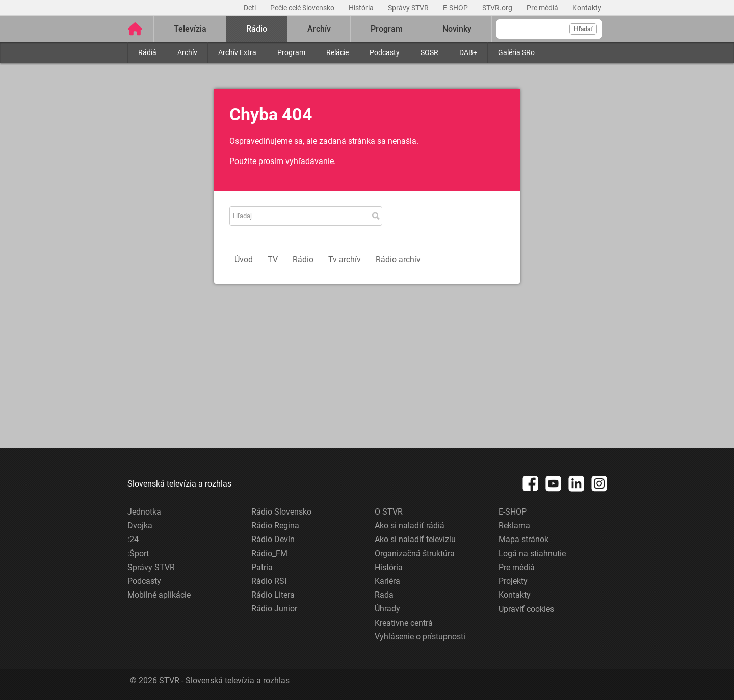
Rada (384, 595)
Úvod (244, 260)
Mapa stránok (523, 539)
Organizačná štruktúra (415, 554)
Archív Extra (237, 52)
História (362, 8)
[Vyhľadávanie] (549, 29)
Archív (187, 52)
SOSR (429, 52)
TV (273, 260)
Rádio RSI (269, 581)
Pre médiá (543, 8)
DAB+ (468, 52)
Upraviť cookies (526, 609)
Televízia (190, 29)
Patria (262, 567)
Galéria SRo (516, 52)
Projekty (513, 581)
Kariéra (387, 581)
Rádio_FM (269, 554)
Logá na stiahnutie (532, 554)
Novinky (457, 29)
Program (291, 52)
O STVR (389, 512)
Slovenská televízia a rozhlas (179, 484)
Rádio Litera (273, 595)
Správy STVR (409, 8)
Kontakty (587, 8)
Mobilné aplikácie (159, 595)
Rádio (257, 29)
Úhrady (387, 609)
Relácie (337, 52)
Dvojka (140, 526)
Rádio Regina (275, 526)
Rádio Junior (274, 609)
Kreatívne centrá (404, 623)
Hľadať (583, 29)
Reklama (514, 526)
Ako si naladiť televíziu (415, 539)
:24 (133, 539)
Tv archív (345, 260)
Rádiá (147, 52)
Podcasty (385, 52)
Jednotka (144, 512)
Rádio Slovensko (281, 512)
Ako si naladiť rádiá (410, 526)
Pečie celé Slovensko (303, 8)
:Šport (138, 554)
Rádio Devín (273, 539)
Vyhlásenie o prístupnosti (420, 637)
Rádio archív (398, 260)
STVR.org (498, 8)
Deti (251, 8)
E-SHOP (456, 8)
